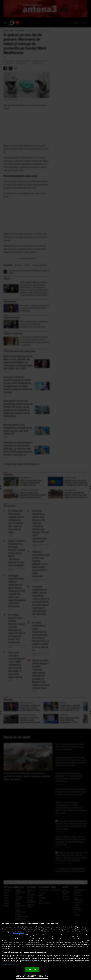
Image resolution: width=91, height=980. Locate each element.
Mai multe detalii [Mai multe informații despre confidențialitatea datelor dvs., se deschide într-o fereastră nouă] (18, 933)
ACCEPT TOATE (32, 970)
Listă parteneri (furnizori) (10, 964)
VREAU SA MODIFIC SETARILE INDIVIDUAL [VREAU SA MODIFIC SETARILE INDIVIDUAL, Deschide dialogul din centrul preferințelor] (32, 976)
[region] (45, 950)
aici (26, 943)
